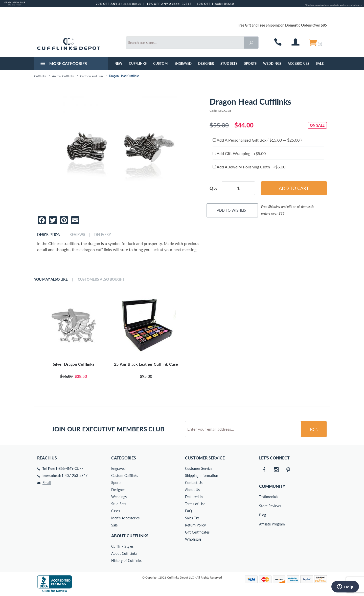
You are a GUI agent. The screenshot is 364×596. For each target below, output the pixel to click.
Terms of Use (195, 504)
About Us (192, 490)
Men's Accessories (125, 518)
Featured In (194, 497)
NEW (118, 63)
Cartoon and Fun (92, 76)
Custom (160, 63)
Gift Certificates (197, 532)
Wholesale (193, 539)
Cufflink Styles (122, 546)
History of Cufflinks (126, 560)
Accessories (298, 63)
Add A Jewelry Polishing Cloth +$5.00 (249, 167)
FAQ (188, 511)
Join (314, 429)
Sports (250, 63)
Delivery (103, 235)
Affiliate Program (263, 524)
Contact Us (194, 483)
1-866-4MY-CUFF (69, 468)
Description (49, 235)
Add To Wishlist (232, 210)
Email (47, 483)
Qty (214, 188)
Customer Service (199, 468)
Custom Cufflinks (125, 476)
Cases (116, 511)
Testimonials (263, 497)
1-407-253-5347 (74, 476)
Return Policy (195, 525)
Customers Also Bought (101, 279)
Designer (206, 63)
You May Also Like (51, 279)
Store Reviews (263, 506)
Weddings (272, 63)
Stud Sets (229, 63)
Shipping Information (202, 476)
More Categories (63, 64)
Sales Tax (192, 518)
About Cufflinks (130, 536)
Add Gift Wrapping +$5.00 (239, 153)
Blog (263, 515)
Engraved (183, 63)
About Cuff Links (124, 553)
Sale (320, 63)
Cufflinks (138, 63)
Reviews (77, 235)
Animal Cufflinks (63, 76)
